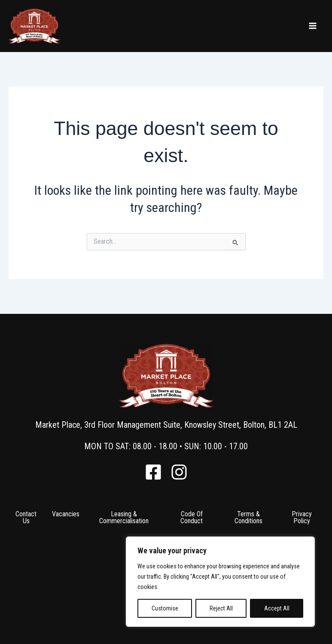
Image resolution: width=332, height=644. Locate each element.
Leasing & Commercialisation (124, 517)
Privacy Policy (302, 517)
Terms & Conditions (248, 517)
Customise (165, 608)
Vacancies (66, 514)
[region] (220, 582)
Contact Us (26, 517)
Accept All (277, 608)
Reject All (221, 608)
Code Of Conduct (192, 517)
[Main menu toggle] (313, 26)
